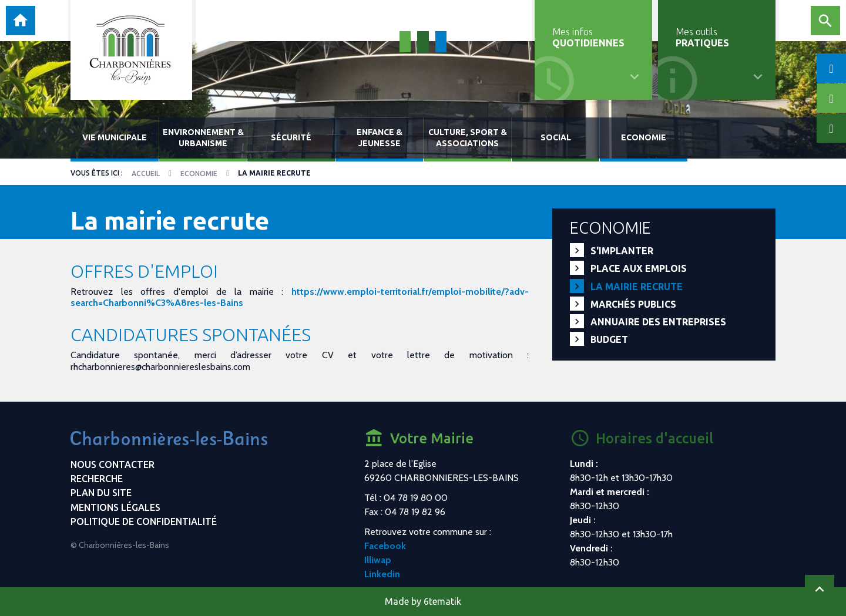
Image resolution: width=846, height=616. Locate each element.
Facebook (385, 546)
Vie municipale (115, 137)
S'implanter (622, 251)
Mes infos (588, 37)
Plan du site (101, 493)
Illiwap (378, 560)
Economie (644, 137)
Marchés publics (633, 304)
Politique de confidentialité (144, 521)
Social (556, 137)
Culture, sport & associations (468, 138)
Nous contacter (113, 464)
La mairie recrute (637, 287)
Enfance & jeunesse (380, 138)
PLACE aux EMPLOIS (639, 268)
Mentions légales (115, 507)
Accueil (146, 174)
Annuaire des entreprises (658, 322)
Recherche (97, 479)
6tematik (442, 601)
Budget (609, 339)
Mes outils (702, 37)
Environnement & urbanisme (203, 138)
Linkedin (382, 574)
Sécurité (291, 137)
